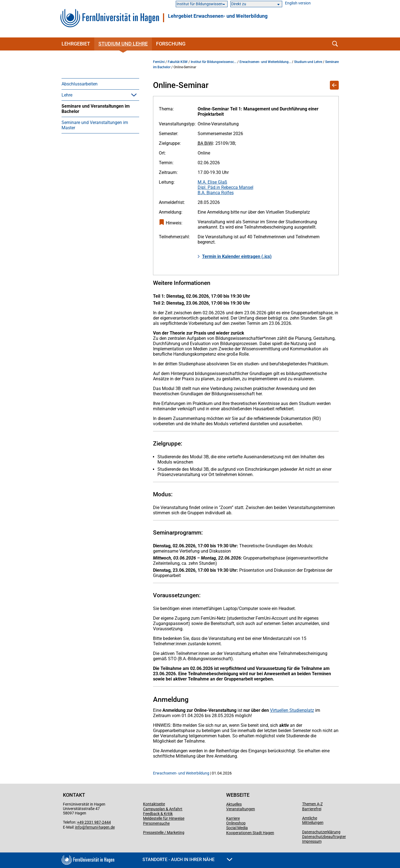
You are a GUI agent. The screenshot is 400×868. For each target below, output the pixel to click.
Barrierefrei (312, 809)
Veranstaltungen (241, 809)
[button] (134, 95)
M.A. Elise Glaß (212, 182)
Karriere (233, 818)
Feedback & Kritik (158, 814)
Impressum (312, 841)
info (78, 827)
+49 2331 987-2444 (94, 822)
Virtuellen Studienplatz (292, 710)
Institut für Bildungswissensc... (214, 62)
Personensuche (156, 823)
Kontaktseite (154, 804)
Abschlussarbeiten (80, 84)
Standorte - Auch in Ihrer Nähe (187, 860)
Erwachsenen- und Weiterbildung (181, 773)
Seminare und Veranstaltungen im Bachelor (96, 109)
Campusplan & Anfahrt (163, 809)
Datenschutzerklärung (321, 832)
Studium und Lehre (123, 44)
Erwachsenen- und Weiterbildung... (265, 62)
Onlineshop (236, 823)
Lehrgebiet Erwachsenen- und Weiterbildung (218, 16)
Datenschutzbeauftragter (324, 837)
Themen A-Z (312, 804)
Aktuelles (234, 804)
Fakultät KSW (178, 62)
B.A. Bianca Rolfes (216, 193)
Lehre (67, 95)
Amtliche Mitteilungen (313, 820)
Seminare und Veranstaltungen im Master (95, 125)
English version (298, 3)
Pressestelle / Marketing (164, 832)
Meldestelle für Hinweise (164, 818)
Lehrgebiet (76, 44)
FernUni (159, 62)
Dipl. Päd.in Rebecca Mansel (226, 187)
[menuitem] (100, 84)
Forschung (171, 44)
